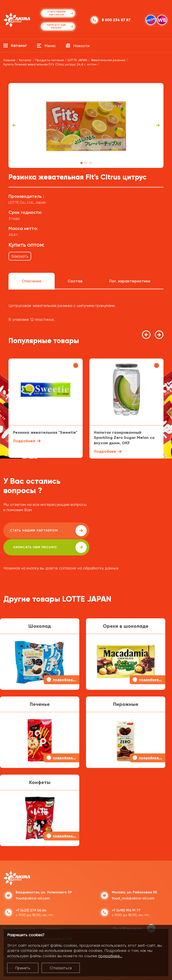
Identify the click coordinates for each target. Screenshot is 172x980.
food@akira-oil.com (33, 881)
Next (158, 125)
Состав (75, 281)
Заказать (20, 256)
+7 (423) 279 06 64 (31, 893)
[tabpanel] (86, 125)
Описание (32, 281)
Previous (14, 125)
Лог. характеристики (130, 281)
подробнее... (110, 956)
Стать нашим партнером (43, 531)
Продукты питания (19, 912)
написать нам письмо (128, 531)
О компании (53, 912)
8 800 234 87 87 (116, 20)
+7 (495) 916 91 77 (126, 893)
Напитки (11, 922)
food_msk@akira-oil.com (133, 881)
